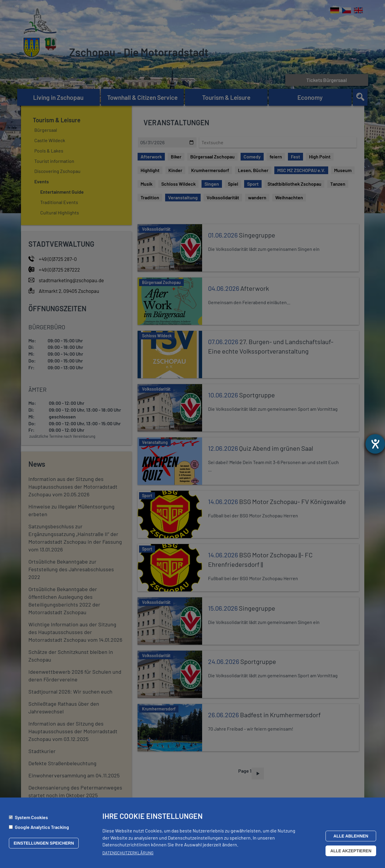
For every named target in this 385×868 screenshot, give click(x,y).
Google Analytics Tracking (42, 827)
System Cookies (31, 817)
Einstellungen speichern (44, 843)
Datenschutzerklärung (128, 853)
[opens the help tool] (375, 444)
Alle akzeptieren (351, 851)
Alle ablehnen (351, 836)
